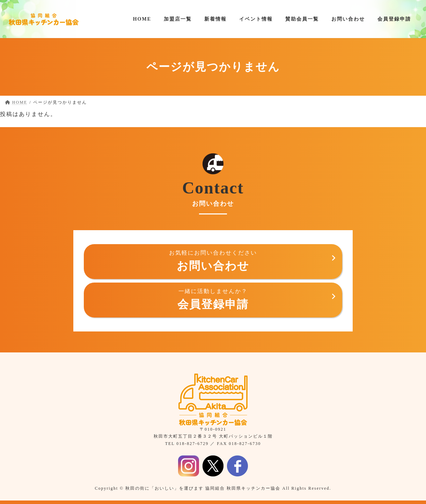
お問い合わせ (213, 261)
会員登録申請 (213, 299)
